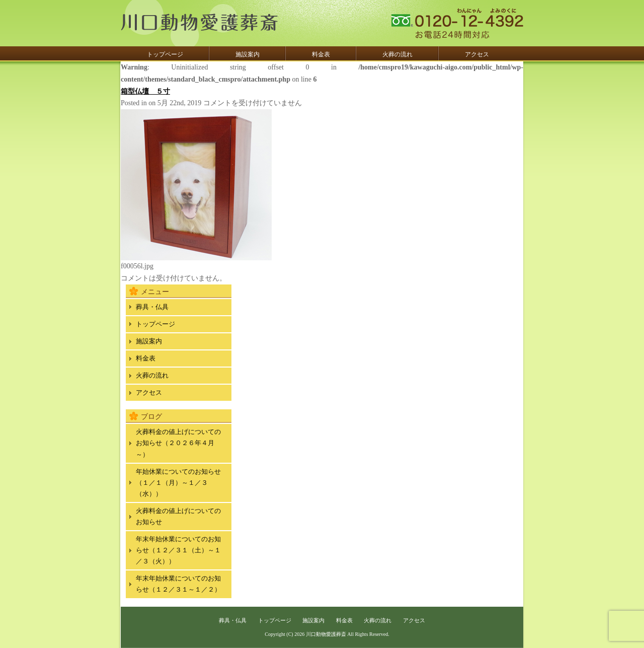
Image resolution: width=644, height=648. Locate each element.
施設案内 (248, 54)
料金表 (321, 54)
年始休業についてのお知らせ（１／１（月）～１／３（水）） (178, 483)
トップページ (165, 54)
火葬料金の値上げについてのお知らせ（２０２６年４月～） (178, 443)
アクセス (477, 54)
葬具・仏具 (152, 307)
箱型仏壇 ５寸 (145, 91)
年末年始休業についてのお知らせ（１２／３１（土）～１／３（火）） (178, 550)
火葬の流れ (397, 54)
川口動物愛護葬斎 (326, 634)
